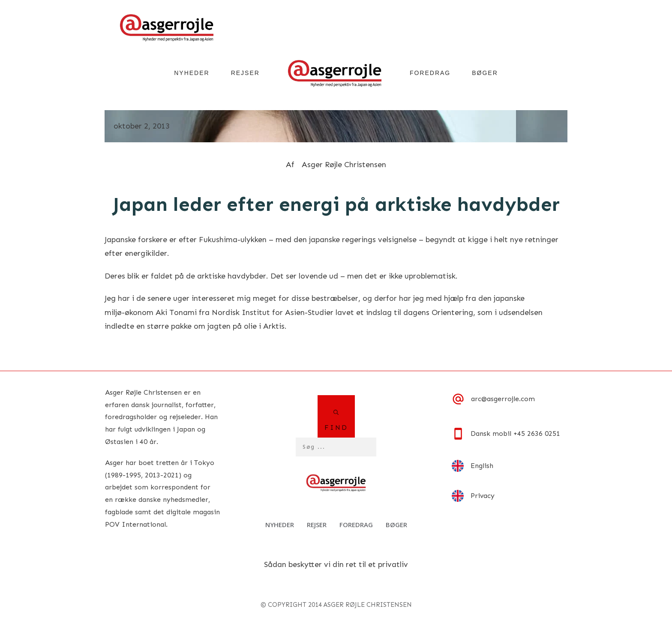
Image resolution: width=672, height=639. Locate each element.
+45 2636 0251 (537, 433)
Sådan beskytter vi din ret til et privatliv (336, 564)
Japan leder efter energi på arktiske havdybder (336, 204)
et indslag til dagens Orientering (414, 312)
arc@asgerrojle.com (503, 399)
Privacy (483, 496)
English (482, 466)
